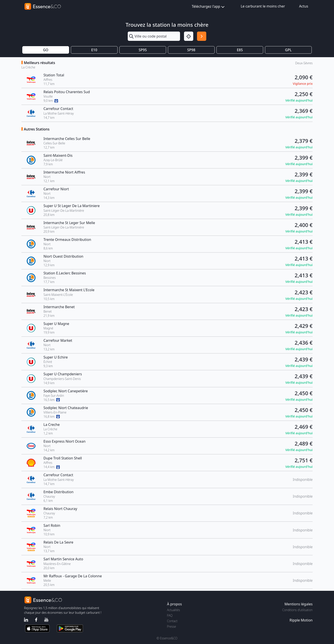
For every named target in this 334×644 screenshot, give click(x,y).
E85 (240, 50)
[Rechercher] (202, 36)
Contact (172, 621)
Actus (304, 6)
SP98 (191, 50)
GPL (288, 50)
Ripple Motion (301, 620)
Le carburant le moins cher (263, 6)
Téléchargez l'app (209, 7)
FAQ (170, 615)
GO (46, 50)
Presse (172, 626)
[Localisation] (189, 36)
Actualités (174, 610)
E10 (94, 50)
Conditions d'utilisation (297, 610)
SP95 (143, 50)
